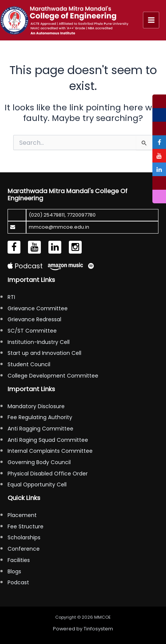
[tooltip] (159, 101)
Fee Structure (26, 526)
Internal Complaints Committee (50, 451)
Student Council (29, 364)
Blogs (14, 571)
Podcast (25, 266)
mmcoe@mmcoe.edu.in (59, 227)
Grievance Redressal (34, 319)
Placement (22, 515)
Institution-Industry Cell (39, 342)
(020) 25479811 (47, 215)
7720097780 (81, 215)
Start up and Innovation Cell (44, 353)
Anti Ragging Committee (40, 429)
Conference (24, 549)
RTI (11, 297)
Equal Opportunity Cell (37, 485)
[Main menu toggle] (151, 20)
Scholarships (24, 537)
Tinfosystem (98, 629)
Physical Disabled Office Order (48, 474)
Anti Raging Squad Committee (48, 440)
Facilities (19, 560)
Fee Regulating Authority (40, 417)
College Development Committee (53, 376)
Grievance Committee (38, 308)
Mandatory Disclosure (36, 406)
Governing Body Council (39, 462)
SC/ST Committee (32, 331)
